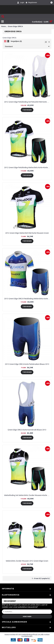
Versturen (27, 617)
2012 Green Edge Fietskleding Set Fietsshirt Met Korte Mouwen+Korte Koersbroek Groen (27, 102)
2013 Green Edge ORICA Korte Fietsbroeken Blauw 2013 (27, 364)
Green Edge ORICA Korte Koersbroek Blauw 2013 (27, 430)
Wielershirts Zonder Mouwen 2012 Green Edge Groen (27, 561)
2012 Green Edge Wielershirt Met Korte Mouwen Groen (27, 233)
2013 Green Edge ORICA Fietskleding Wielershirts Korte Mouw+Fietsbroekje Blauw (27, 299)
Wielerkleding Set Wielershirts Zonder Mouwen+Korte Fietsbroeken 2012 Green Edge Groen (27, 495)
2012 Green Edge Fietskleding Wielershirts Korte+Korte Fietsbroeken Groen (27, 167)
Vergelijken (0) (16, 41)
